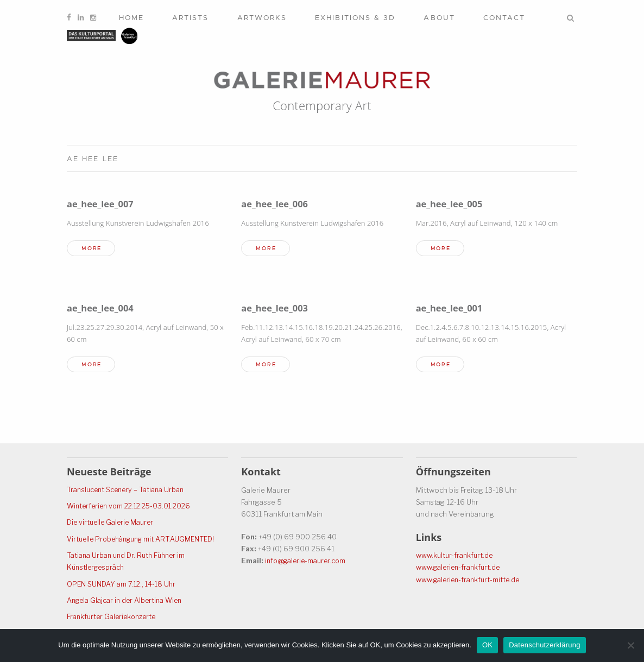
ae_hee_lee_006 (276, 204)
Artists (191, 18)
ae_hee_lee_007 (101, 204)
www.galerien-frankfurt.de (460, 568)
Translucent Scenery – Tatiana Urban (128, 490)
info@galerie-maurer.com (307, 561)
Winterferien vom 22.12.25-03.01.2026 (132, 506)
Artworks (262, 18)
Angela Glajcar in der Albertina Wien (127, 600)
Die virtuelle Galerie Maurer (112, 523)
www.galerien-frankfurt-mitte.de (470, 580)
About (439, 18)
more (92, 249)
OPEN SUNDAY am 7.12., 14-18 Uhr (123, 583)
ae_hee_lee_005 (450, 204)
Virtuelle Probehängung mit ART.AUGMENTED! (144, 539)
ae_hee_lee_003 (276, 308)
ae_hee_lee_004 (101, 308)
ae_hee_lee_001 (450, 308)
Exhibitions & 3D (355, 18)
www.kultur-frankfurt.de (456, 556)
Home (131, 18)
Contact (504, 18)
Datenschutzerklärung (544, 645)
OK (487, 645)
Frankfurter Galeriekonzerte (113, 616)
